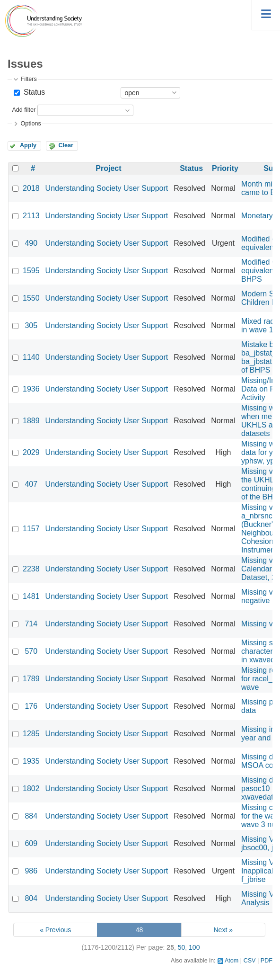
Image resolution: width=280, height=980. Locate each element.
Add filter (24, 110)
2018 (31, 188)
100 (194, 947)
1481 (31, 596)
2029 (31, 452)
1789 (31, 679)
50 (182, 947)
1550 (31, 298)
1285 (31, 734)
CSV (250, 961)
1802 (31, 788)
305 (31, 325)
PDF (267, 961)
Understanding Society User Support (107, 188)
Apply (28, 145)
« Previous (55, 930)
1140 (31, 357)
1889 (31, 421)
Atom (232, 961)
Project (108, 168)
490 (31, 243)
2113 (31, 216)
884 (31, 816)
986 (31, 871)
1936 (31, 389)
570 (31, 651)
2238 (31, 569)
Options (31, 124)
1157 (31, 529)
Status (33, 92)
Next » (223, 930)
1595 (31, 271)
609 (31, 843)
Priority (225, 168)
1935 (31, 761)
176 (31, 706)
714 (31, 624)
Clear (66, 145)
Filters (28, 79)
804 (31, 898)
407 (31, 484)
